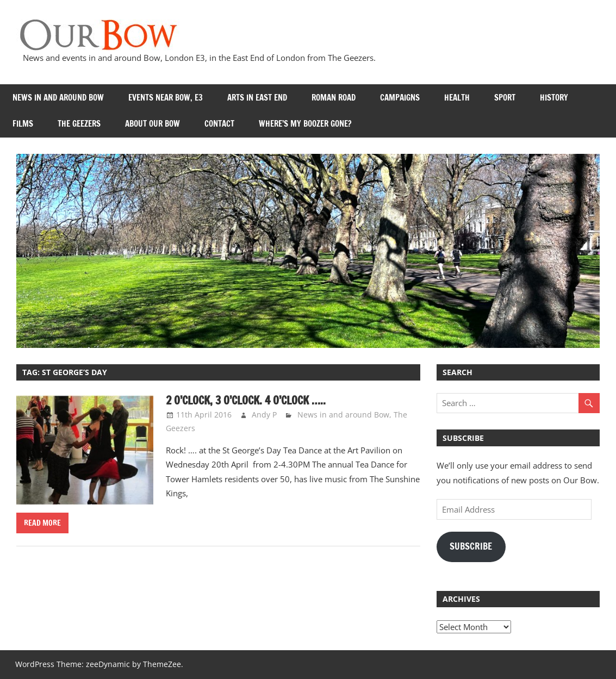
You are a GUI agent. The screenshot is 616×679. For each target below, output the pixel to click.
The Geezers (79, 124)
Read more (42, 523)
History (554, 98)
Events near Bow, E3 (166, 98)
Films (23, 124)
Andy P (264, 415)
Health (457, 98)
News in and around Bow (58, 98)
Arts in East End (257, 98)
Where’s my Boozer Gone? (305, 124)
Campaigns (400, 98)
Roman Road (334, 98)
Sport (505, 98)
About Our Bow (153, 124)
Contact (219, 124)
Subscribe (471, 546)
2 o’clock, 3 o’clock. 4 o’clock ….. (246, 400)
